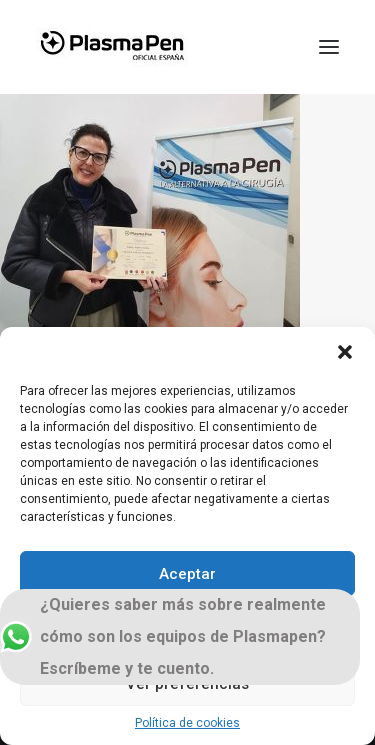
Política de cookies (187, 723)
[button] (345, 352)
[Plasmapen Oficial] (112, 47)
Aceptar (187, 574)
